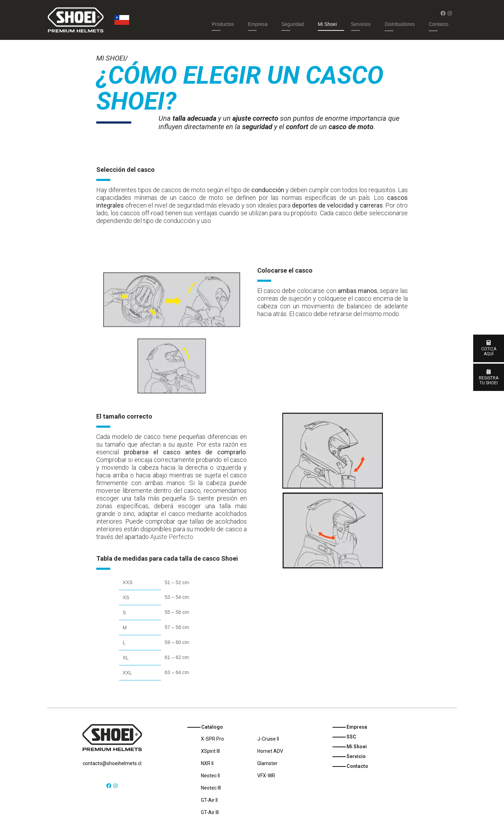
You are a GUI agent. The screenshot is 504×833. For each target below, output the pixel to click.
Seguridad (293, 24)
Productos (223, 24)
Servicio (356, 756)
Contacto (439, 24)
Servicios (361, 24)
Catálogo (212, 727)
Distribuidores (400, 24)
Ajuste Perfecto (172, 537)
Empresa (258, 24)
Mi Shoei (327, 24)
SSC (351, 737)
